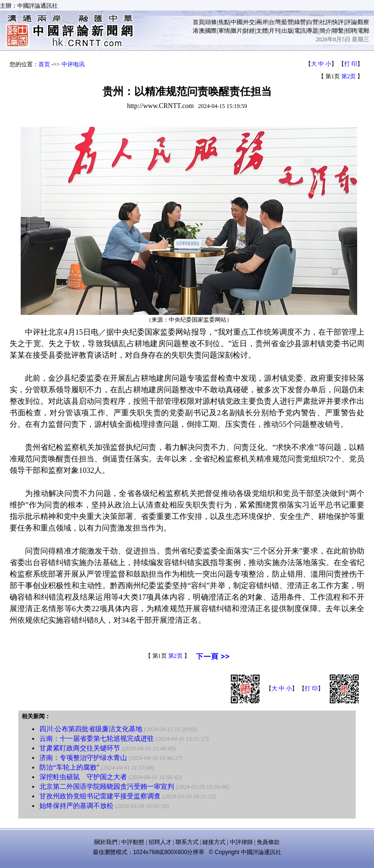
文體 (262, 31)
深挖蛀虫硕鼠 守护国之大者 (83, 777)
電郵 (363, 31)
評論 (351, 22)
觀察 (363, 22)
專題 (312, 31)
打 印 (351, 64)
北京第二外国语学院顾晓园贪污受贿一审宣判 (107, 787)
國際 (211, 31)
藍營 (287, 22)
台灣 (274, 22)
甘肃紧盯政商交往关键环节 (80, 748)
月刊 (274, 31)
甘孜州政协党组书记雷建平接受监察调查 (100, 796)
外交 (249, 22)
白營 (312, 22)
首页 (44, 64)
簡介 (325, 31)
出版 (287, 31)
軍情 (224, 31)
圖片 (237, 31)
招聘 (351, 31)
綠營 (300, 22)
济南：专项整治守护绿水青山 (83, 758)
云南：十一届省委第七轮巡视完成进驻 (97, 739)
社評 (325, 22)
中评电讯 (73, 64)
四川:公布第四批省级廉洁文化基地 (91, 729)
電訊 (300, 31)
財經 (249, 31)
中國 (237, 22)
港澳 (199, 31)
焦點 (224, 22)
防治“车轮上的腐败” (69, 767)
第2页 (349, 76)
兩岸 (262, 22)
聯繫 (338, 31)
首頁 (199, 22)
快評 (338, 22)
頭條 (211, 22)
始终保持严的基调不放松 (76, 806)
